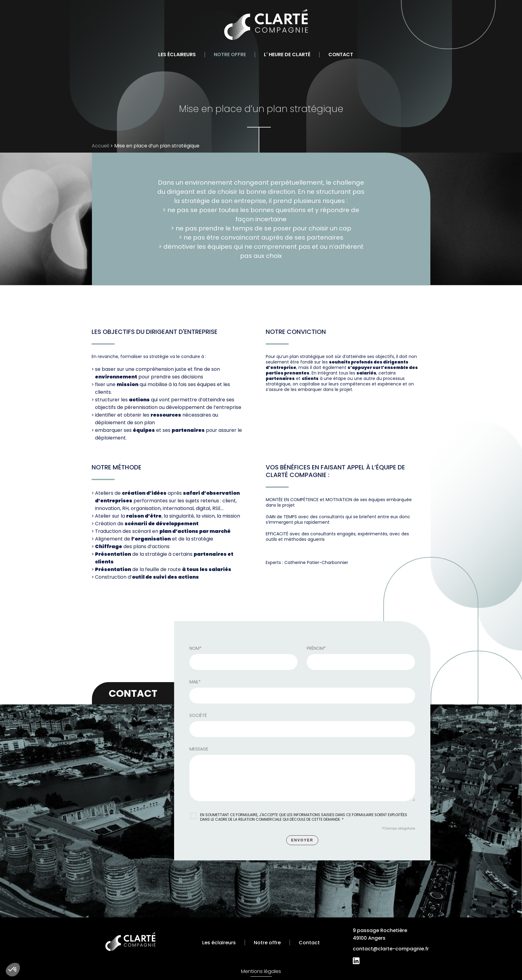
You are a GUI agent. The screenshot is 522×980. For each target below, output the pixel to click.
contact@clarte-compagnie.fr (391, 949)
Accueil (100, 146)
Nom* (195, 650)
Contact (341, 54)
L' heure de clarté (287, 54)
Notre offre (230, 54)
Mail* (195, 684)
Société (198, 717)
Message (199, 751)
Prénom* (316, 650)
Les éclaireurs (177, 54)
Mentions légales (261, 971)
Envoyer (302, 842)
